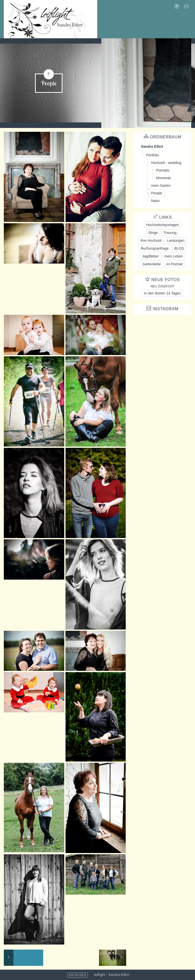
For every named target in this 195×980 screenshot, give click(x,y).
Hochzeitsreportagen (162, 225)
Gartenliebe (152, 264)
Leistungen (176, 241)
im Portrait (174, 264)
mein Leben (174, 256)
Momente (164, 178)
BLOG (179, 248)
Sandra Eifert (152, 146)
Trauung (170, 233)
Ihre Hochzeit (151, 241)
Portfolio (152, 155)
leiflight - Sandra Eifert (112, 975)
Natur (155, 201)
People (157, 193)
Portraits (163, 170)
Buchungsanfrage (155, 248)
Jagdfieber (150, 256)
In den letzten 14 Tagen (162, 293)
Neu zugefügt (163, 286)
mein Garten (161, 186)
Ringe (153, 233)
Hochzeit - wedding (166, 163)
